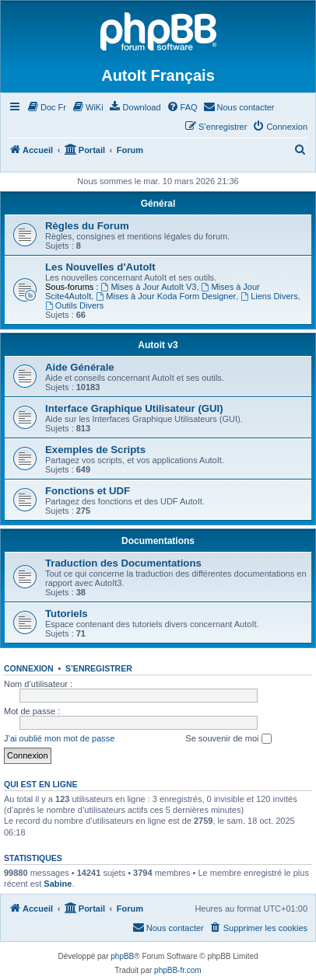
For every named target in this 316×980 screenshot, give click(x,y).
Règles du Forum (87, 226)
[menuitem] (46, 107)
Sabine (58, 884)
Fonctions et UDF (88, 491)
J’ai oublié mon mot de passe (59, 738)
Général (158, 204)
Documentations (158, 541)
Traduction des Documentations (123, 563)
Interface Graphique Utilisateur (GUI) (134, 408)
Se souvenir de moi (228, 739)
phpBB (122, 956)
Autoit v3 (158, 345)
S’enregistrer (99, 668)
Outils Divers (74, 305)
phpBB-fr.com (178, 970)
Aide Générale (80, 367)
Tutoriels (67, 614)
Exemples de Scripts (95, 450)
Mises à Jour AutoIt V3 (149, 287)
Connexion (29, 668)
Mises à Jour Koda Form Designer (166, 296)
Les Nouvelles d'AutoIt (100, 267)
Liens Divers (269, 296)
